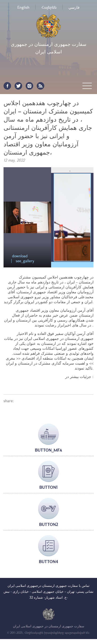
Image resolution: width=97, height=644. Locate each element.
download (20, 256)
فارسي (74, 7)
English (23, 7)
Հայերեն (49, 7)
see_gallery (25, 261)
